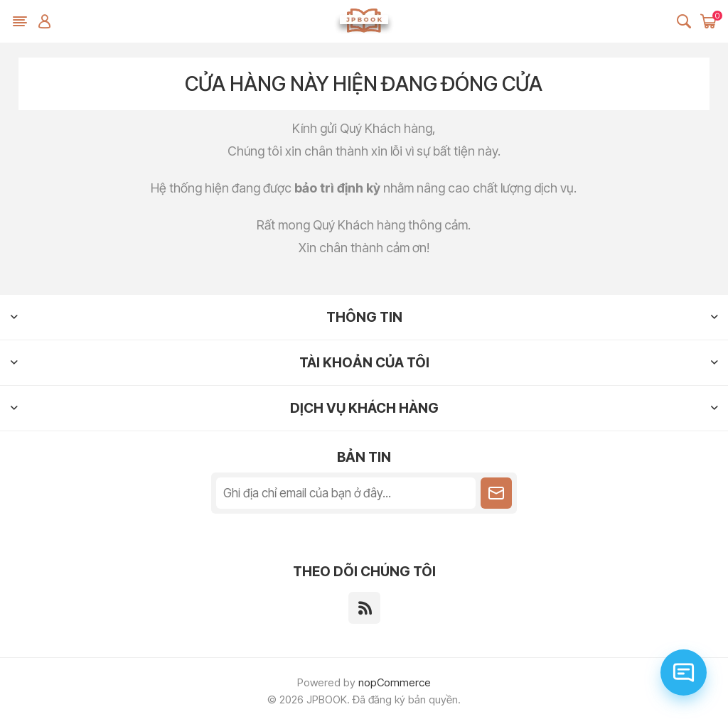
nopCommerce (395, 682)
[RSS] (364, 608)
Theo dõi (496, 493)
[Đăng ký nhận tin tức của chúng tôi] (346, 493)
